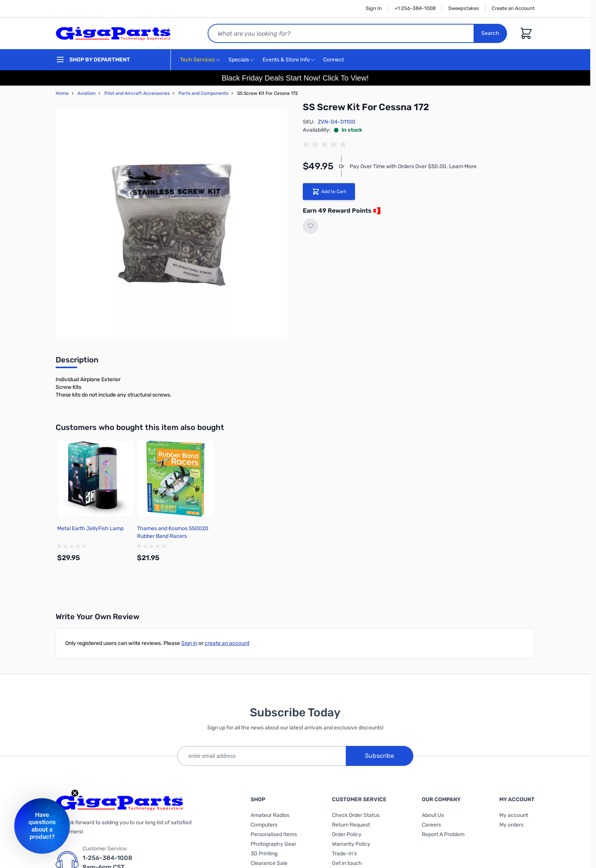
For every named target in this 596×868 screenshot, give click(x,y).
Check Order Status (356, 815)
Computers (264, 825)
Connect (334, 60)
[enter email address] (261, 756)
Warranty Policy (351, 844)
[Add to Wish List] (310, 226)
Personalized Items (274, 834)
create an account (227, 643)
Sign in (189, 643)
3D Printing (264, 854)
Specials (239, 60)
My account (514, 815)
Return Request (351, 825)
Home (62, 93)
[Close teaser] (75, 793)
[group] (326, 145)
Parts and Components (203, 93)
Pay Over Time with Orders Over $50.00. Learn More (413, 166)
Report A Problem (443, 834)
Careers (431, 825)
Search (490, 33)
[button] (42, 826)
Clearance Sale (269, 863)
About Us (433, 815)
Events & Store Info (286, 60)
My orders (511, 825)
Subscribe (380, 756)
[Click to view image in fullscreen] (172, 223)
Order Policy (347, 834)
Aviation (87, 93)
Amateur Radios (270, 815)
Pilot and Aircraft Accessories (137, 93)
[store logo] (113, 33)
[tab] (77, 362)
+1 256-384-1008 (415, 8)
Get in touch (347, 863)
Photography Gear (273, 844)
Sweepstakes (464, 8)
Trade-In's (344, 854)
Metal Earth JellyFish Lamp (90, 528)
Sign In (374, 8)
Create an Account (513, 8)
